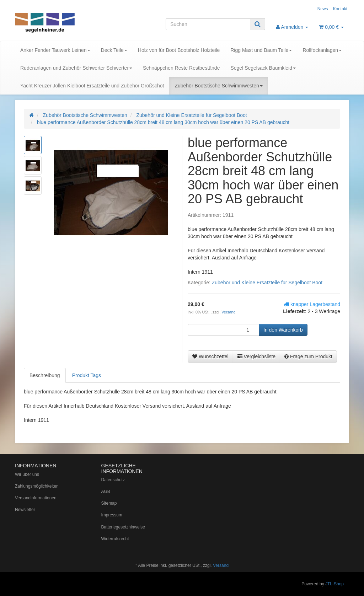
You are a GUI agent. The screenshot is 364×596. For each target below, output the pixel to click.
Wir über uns (27, 474)
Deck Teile (114, 50)
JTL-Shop (334, 584)
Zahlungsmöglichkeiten (37, 486)
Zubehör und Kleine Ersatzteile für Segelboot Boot (267, 283)
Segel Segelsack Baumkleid (263, 68)
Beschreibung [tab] (45, 375)
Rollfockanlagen (322, 50)
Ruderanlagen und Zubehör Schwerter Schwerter (76, 68)
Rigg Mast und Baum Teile (261, 50)
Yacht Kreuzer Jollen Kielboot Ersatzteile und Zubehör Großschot (92, 86)
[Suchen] (208, 24)
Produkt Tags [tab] (87, 375)
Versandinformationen (36, 498)
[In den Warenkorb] (283, 330)
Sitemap (109, 503)
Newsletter (25, 510)
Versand (228, 312)
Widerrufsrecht (115, 539)
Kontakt (340, 9)
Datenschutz (113, 480)
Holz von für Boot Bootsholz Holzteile (179, 50)
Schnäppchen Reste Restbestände (181, 68)
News (323, 9)
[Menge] (223, 330)
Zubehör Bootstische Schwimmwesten (218, 86)
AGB (106, 492)
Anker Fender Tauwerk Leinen (55, 50)
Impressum (112, 515)
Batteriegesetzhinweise (123, 527)
